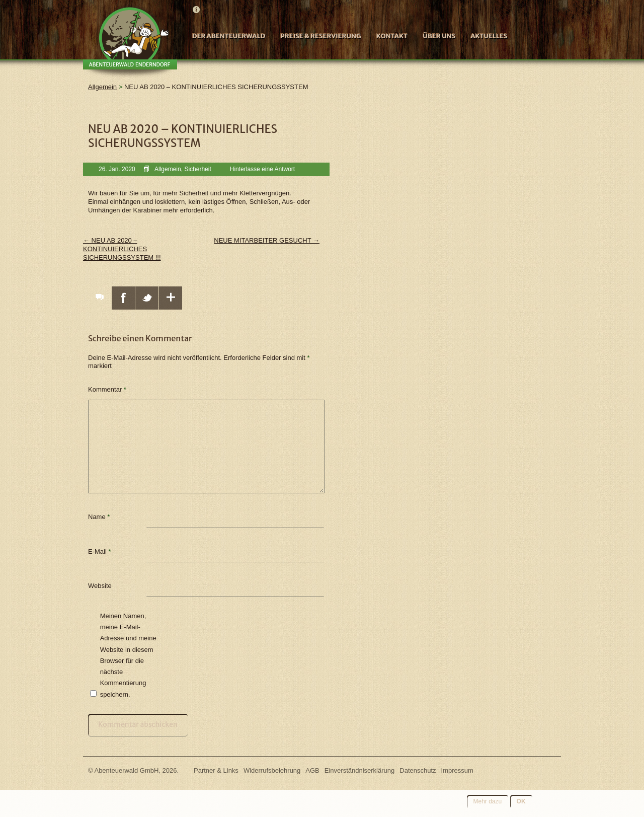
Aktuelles (489, 36)
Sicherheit (197, 169)
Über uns (439, 36)
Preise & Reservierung (320, 36)
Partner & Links (216, 770)
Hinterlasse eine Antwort (262, 169)
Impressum (457, 770)
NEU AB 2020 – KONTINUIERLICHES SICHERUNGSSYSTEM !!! (122, 249)
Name (99, 517)
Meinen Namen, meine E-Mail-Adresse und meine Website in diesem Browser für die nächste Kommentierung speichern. (128, 655)
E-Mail (100, 551)
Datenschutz (418, 770)
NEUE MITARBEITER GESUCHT (267, 240)
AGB (312, 770)
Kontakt (392, 36)
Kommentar (107, 389)
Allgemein (168, 169)
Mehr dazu (488, 801)
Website (100, 586)
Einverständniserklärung (359, 770)
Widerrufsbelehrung (272, 770)
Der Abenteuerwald (229, 36)
